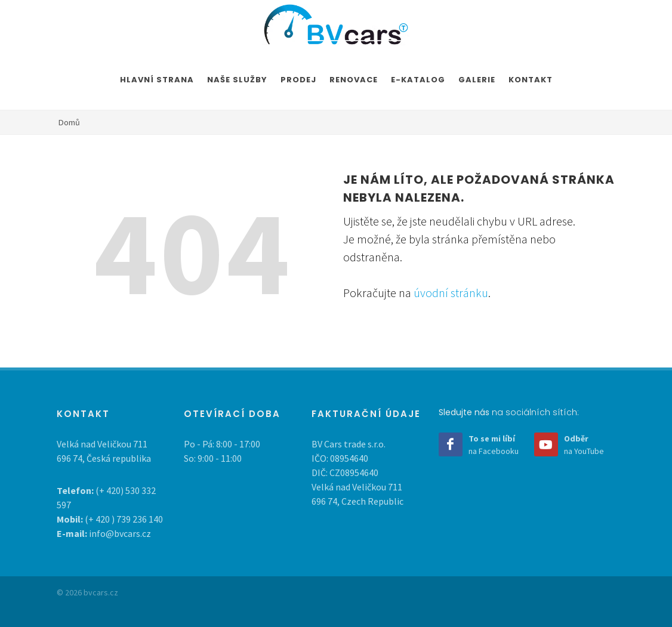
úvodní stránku (451, 293)
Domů (69, 122)
